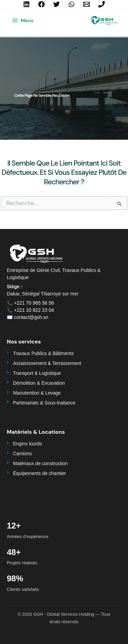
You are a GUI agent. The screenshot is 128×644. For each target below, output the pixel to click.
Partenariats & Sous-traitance (44, 403)
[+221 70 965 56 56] (102, 4)
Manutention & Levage (37, 393)
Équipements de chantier (39, 473)
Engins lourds (27, 444)
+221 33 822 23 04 (34, 310)
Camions (22, 454)
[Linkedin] (26, 4)
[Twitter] (56, 4)
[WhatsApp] (72, 4)
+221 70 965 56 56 (34, 303)
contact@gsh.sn (31, 317)
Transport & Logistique (37, 373)
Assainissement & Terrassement (47, 363)
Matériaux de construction (40, 463)
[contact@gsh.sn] (87, 4)
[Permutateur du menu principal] (23, 21)
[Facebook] (41, 4)
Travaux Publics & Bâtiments (43, 353)
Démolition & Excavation (39, 383)
